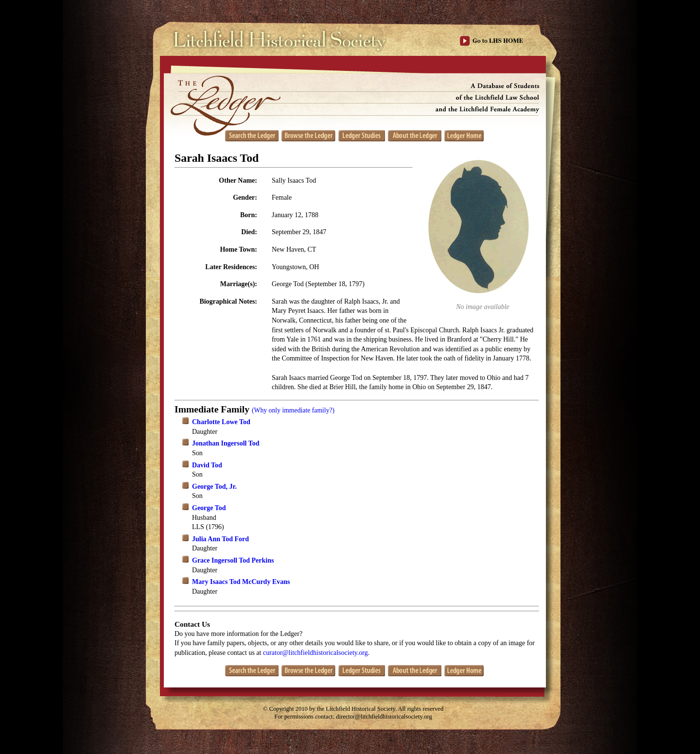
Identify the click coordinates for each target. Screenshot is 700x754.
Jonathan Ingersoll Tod (226, 443)
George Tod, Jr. (214, 487)
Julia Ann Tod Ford (220, 539)
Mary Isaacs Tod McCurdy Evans (241, 582)
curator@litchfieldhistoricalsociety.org (315, 653)
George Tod (209, 508)
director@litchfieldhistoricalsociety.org (384, 717)
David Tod (207, 465)
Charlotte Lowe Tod (221, 422)
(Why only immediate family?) (293, 410)
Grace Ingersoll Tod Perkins (233, 560)
